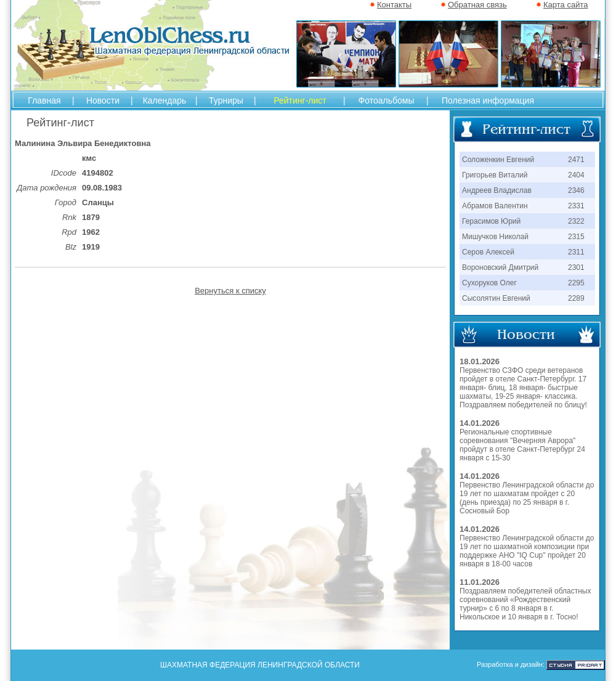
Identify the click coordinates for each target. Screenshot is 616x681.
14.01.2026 (480, 423)
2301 (576, 267)
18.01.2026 (480, 361)
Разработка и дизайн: (511, 664)
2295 (576, 283)
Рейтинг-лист (300, 100)
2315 (576, 237)
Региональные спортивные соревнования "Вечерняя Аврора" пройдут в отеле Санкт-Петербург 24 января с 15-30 (522, 445)
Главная (44, 100)
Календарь (165, 100)
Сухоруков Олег (489, 283)
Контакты (394, 5)
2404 (576, 175)
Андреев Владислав (497, 190)
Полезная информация (488, 100)
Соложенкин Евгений (498, 160)
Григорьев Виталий (495, 175)
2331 (576, 206)
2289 (576, 298)
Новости (103, 100)
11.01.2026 (480, 582)
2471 (576, 160)
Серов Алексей (488, 252)
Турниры (226, 100)
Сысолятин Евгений (496, 298)
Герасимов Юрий (491, 221)
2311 (576, 252)
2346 (576, 190)
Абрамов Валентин (495, 206)
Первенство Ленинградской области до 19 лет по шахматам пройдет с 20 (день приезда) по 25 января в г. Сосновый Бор (527, 498)
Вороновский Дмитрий (500, 267)
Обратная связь (477, 5)
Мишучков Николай (495, 237)
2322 (576, 221)
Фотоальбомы (387, 100)
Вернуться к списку (230, 291)
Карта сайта (565, 5)
